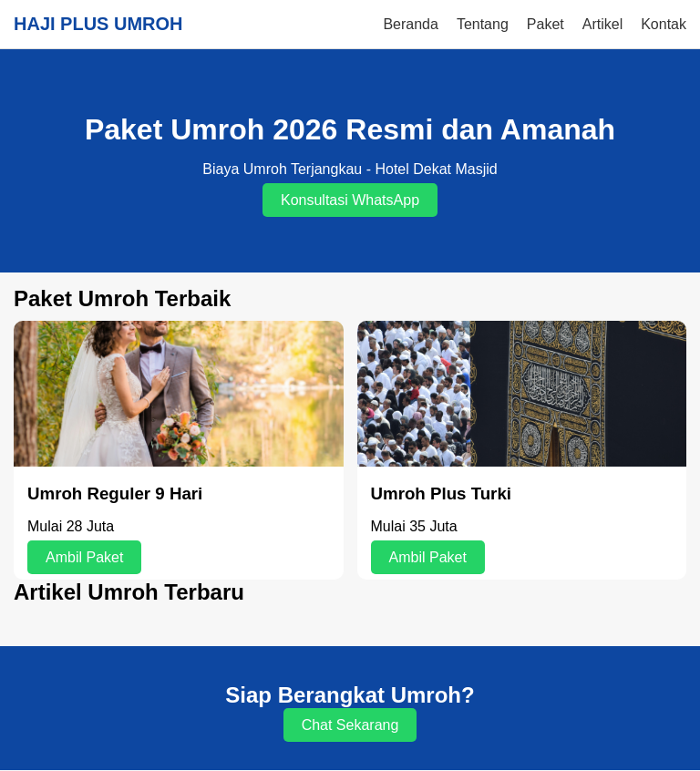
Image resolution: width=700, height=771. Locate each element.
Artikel (602, 24)
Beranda (411, 24)
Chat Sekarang (350, 725)
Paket (546, 24)
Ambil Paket (84, 557)
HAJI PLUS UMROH (98, 24)
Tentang (483, 24)
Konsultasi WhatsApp (350, 200)
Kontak (664, 24)
